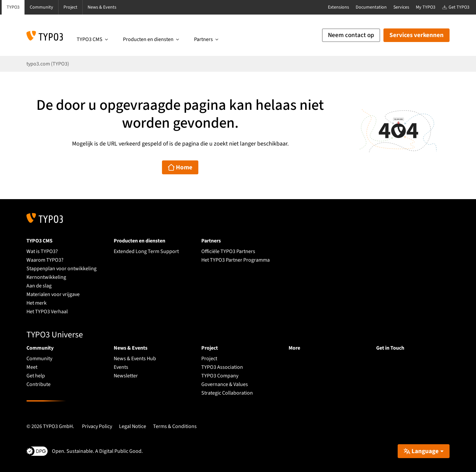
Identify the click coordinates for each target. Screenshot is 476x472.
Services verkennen (416, 35)
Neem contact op (351, 35)
